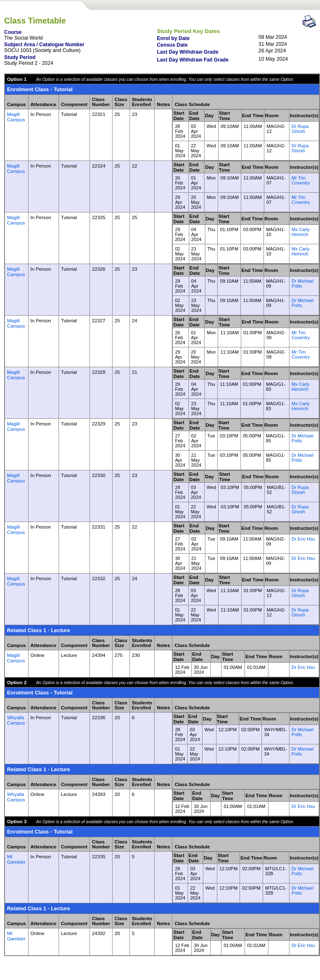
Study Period (20, 57)
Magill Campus (16, 117)
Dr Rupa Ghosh (300, 129)
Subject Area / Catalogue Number (44, 45)
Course (13, 32)
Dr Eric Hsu (303, 539)
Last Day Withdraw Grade (187, 52)
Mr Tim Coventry (301, 180)
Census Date (172, 45)
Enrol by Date (173, 38)
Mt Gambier (16, 859)
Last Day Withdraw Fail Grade (193, 60)
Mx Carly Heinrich (301, 232)
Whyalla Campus (16, 720)
